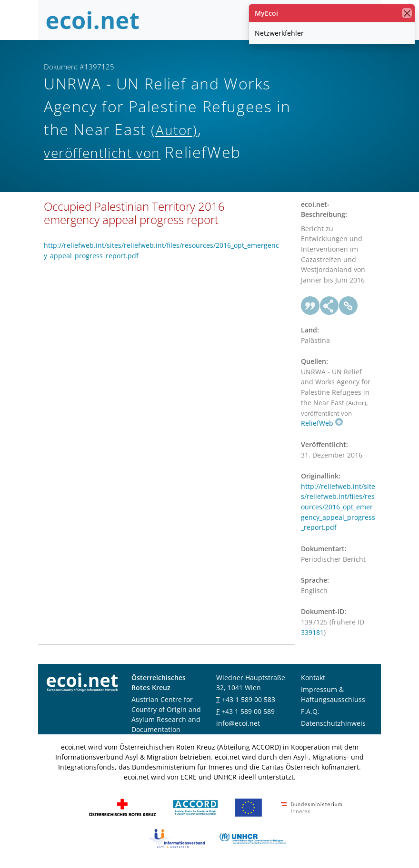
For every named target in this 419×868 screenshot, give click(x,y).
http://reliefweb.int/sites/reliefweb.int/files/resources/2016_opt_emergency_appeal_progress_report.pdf (338, 507)
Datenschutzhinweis (333, 723)
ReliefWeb (322, 423)
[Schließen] (407, 13)
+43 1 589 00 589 (248, 711)
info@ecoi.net (238, 723)
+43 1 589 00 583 (249, 699)
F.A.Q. (310, 711)
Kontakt (313, 678)
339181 (312, 632)
